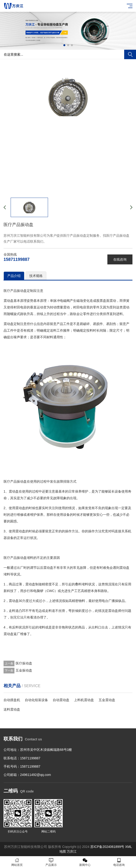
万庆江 (72, 851)
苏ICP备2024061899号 (107, 847)
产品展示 (51, 862)
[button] (64, 45)
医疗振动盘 (24, 663)
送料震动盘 (12, 709)
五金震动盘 (107, 700)
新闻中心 (85, 862)
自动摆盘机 (12, 700)
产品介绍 (14, 276)
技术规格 (36, 276)
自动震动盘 (61, 700)
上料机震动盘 (84, 700)
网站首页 (17, 862)
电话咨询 (119, 862)
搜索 (130, 54)
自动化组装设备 (36, 700)
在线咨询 (120, 259)
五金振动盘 (24, 670)
